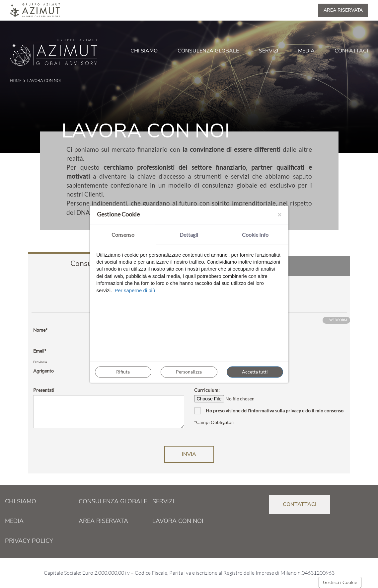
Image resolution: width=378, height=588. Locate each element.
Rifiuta (123, 372)
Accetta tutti (255, 372)
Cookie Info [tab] (255, 235)
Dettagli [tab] (189, 235)
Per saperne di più (135, 290)
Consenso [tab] (123, 235)
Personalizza (189, 372)
